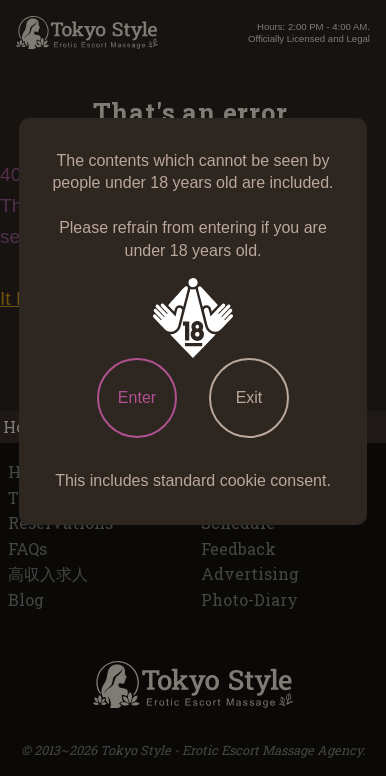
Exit (249, 397)
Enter (137, 397)
